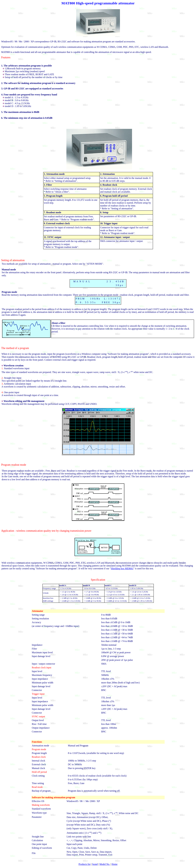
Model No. (105, 864)
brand (95, 864)
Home (114, 864)
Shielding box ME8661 (122, 568)
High (80, 3)
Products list (84, 864)
